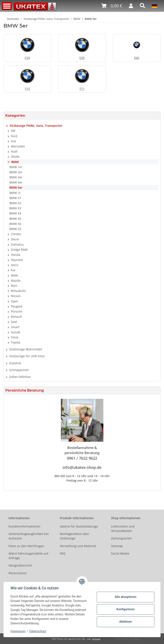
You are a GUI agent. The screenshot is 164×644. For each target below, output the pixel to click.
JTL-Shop (134, 639)
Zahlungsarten (122, 538)
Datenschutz (38, 631)
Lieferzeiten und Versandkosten (123, 529)
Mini (14, 286)
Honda (16, 255)
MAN (14, 275)
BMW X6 (15, 224)
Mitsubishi (18, 291)
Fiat (13, 141)
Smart (15, 327)
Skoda (15, 157)
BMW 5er (16, 187)
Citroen (16, 234)
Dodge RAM (19, 250)
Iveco (15, 265)
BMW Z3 (15, 229)
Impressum (18, 631)
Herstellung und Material (78, 546)
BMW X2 (15, 203)
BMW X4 (15, 213)
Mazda (16, 280)
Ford (14, 136)
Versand (96, 639)
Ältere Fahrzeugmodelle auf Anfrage (28, 556)
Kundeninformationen (24, 526)
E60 (137, 58)
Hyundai (17, 260)
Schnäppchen (19, 370)
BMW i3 (15, 193)
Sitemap (117, 546)
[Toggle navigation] (7, 6)
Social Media (120, 553)
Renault (16, 317)
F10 (27, 89)
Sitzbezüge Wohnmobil (26, 349)
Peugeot (17, 306)
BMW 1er (16, 167)
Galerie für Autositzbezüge (79, 526)
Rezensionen (18, 573)
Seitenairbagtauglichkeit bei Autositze (29, 536)
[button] (131, 6)
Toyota (16, 342)
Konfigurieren (125, 609)
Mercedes (18, 146)
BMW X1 (15, 198)
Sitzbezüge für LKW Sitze (27, 356)
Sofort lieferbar (20, 377)
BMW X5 (15, 219)
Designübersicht (20, 565)
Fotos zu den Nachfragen (26, 546)
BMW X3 (15, 208)
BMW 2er (16, 172)
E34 (27, 58)
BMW (15, 162)
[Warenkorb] (112, 6)
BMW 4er (16, 182)
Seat (14, 322)
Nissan (16, 296)
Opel (14, 301)
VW (13, 131)
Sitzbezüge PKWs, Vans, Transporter (36, 126)
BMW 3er (16, 177)
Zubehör (15, 363)
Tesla (15, 337)
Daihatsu (17, 244)
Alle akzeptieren (125, 597)
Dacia (15, 239)
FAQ (63, 553)
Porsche (17, 311)
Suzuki (16, 332)
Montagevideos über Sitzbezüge (75, 536)
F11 (82, 89)
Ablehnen (125, 622)
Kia (13, 270)
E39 (82, 58)
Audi (14, 151)
